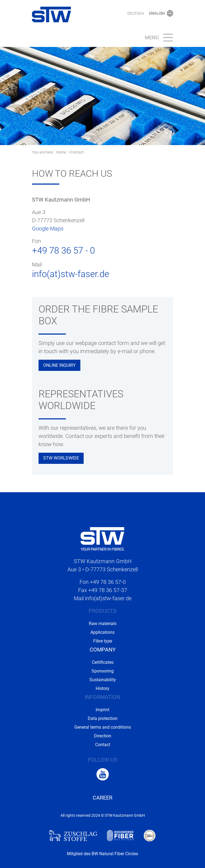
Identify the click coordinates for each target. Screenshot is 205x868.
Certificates (103, 662)
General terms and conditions (103, 727)
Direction (103, 736)
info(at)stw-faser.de (71, 274)
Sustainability (103, 680)
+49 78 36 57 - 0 (63, 250)
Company (103, 650)
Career (102, 798)
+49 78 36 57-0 (108, 582)
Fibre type (103, 641)
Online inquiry (59, 365)
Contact (77, 152)
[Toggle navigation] (157, 38)
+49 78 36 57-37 (108, 590)
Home (61, 152)
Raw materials (103, 624)
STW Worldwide (61, 458)
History (102, 688)
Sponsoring (103, 671)
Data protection (103, 718)
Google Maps (48, 229)
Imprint (102, 710)
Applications (102, 632)
